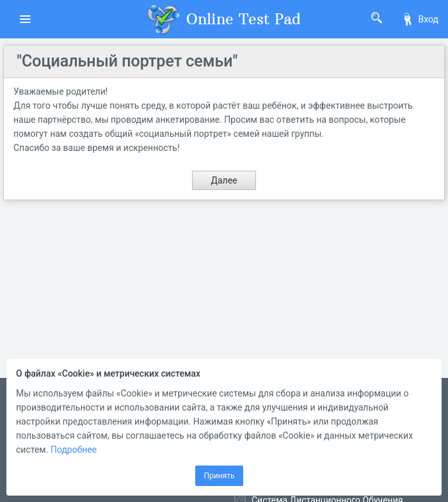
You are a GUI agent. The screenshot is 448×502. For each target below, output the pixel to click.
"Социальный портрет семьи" (127, 61)
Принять (219, 476)
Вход (420, 19)
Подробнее (74, 450)
